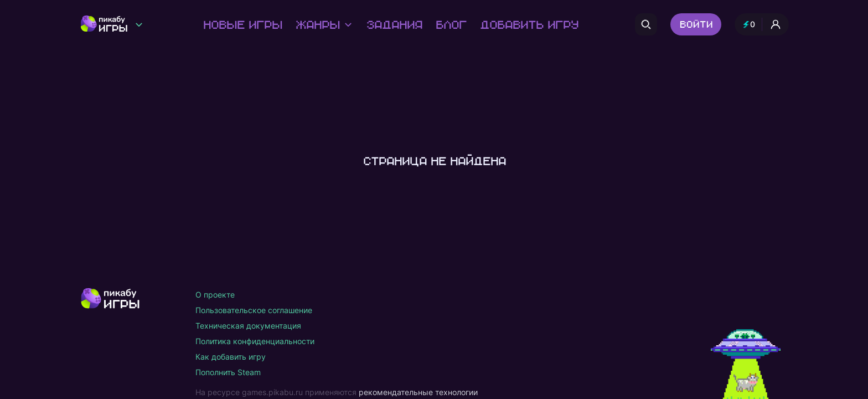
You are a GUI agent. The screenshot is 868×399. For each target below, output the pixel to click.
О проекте (215, 295)
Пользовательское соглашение (254, 310)
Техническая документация (248, 326)
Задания (394, 24)
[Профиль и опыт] (762, 24)
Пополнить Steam (228, 372)
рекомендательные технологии (418, 392)
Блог (451, 24)
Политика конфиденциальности (255, 341)
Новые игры (242, 24)
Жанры (324, 24)
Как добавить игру (231, 357)
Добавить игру (529, 24)
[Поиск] (646, 24)
